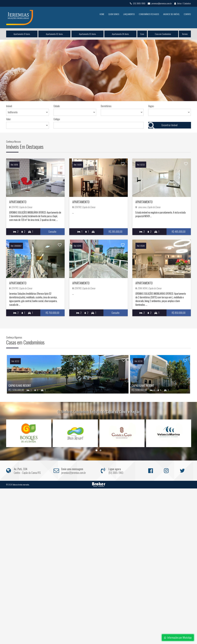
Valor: (9, 119)
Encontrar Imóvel (163, 125)
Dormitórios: (106, 106)
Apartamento (30, 198)
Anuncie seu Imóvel (171, 14)
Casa (142, 34)
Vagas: (151, 106)
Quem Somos (114, 14)
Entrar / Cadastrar (183, 3)
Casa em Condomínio (163, 34)
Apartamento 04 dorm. (121, 34)
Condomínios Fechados (149, 14)
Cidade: (57, 106)
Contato (187, 14)
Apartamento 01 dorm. (22, 34)
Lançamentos (129, 14)
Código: (57, 119)
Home (102, 14)
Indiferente (13, 112)
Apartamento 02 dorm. (54, 34)
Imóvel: (9, 106)
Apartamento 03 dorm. (87, 34)
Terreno (185, 34)
